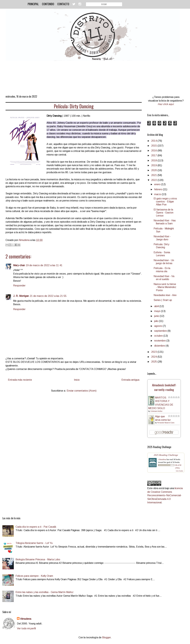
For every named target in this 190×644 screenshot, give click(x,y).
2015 (154, 146)
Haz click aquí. (166, 104)
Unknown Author (156, 411)
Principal (33, 4)
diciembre (160, 346)
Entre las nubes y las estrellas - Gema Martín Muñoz (44, 592)
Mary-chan (19, 265)
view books (179, 471)
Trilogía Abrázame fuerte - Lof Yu (34, 543)
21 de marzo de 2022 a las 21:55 (48, 296)
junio (157, 316)
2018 (154, 160)
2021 (154, 175)
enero (158, 184)
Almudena (162, 459)
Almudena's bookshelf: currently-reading (164, 387)
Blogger (106, 637)
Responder (19, 286)
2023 (154, 352)
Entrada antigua (130, 380)
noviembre (160, 341)
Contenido (48, 4)
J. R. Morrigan (21, 296)
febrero (159, 189)
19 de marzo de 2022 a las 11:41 (44, 265)
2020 (154, 170)
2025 (154, 362)
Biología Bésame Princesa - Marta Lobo (38, 559)
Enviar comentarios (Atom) (82, 391)
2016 (154, 151)
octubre (159, 336)
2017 (154, 155)
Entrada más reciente (20, 380)
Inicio (77, 380)
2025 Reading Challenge (166, 455)
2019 (154, 165)
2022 (154, 180)
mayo (158, 311)
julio (157, 321)
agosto (158, 326)
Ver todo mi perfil (26, 628)
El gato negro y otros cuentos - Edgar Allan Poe (165, 202)
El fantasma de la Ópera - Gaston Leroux (163, 213)
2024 (154, 357)
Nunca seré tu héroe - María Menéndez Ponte (165, 287)
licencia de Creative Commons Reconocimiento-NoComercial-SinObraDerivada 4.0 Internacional (165, 495)
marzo (158, 194)
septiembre (161, 331)
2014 (154, 141)
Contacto (63, 4)
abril (157, 306)
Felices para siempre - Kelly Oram (34, 576)
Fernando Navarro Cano (166, 423)
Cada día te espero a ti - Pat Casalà (36, 527)
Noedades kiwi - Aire (165, 295)
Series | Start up (163, 300)
